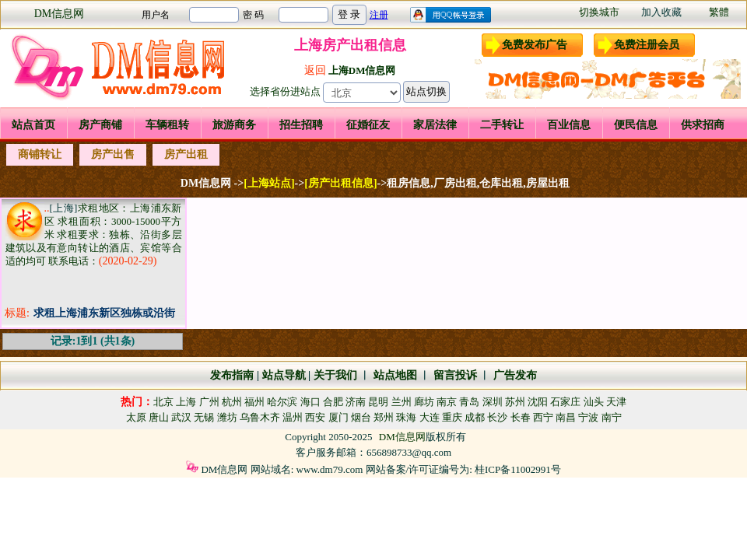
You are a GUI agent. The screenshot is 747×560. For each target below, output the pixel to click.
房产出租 (186, 154)
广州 (209, 402)
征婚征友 (368, 125)
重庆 (452, 417)
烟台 (361, 417)
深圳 (493, 402)
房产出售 (113, 154)
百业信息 (569, 125)
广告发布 (515, 375)
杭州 (232, 402)
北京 (163, 402)
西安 (315, 417)
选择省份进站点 (285, 91)
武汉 (181, 417)
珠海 (406, 417)
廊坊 (424, 402)
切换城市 (599, 12)
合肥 (333, 402)
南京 (447, 402)
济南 (356, 402)
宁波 (588, 417)
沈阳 (538, 402)
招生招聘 (301, 125)
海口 (310, 402)
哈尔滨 (282, 402)
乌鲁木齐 (260, 417)
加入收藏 (661, 12)
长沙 (497, 417)
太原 (136, 417)
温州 (293, 417)
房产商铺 (100, 125)
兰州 (402, 402)
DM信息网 (60, 14)
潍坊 (227, 417)
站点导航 (284, 375)
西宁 (543, 417)
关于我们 (335, 375)
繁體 (719, 12)
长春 (521, 417)
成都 (475, 417)
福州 (254, 402)
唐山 (159, 417)
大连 (430, 417)
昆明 (378, 402)
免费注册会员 (647, 45)
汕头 (594, 402)
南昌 (566, 417)
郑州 (384, 417)
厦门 (338, 417)
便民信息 (636, 125)
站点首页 (33, 125)
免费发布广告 (535, 45)
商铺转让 (40, 154)
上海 (186, 402)
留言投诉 (455, 375)
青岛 (469, 402)
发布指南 (232, 375)
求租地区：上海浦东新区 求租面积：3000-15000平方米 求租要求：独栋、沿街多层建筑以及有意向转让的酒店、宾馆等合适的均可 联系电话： (94, 234)
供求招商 (703, 125)
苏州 (515, 402)
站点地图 (394, 375)
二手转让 (502, 125)
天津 (616, 402)
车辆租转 (167, 125)
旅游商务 (234, 125)
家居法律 (435, 125)
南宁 (612, 417)
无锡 (204, 417)
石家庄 (565, 402)
